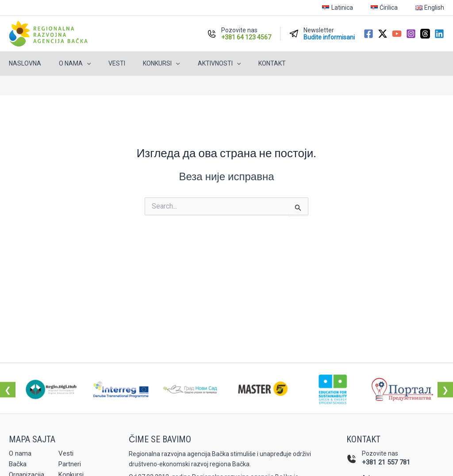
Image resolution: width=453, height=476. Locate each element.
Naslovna (22, 63)
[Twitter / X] (383, 34)
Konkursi (143, 64)
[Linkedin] (439, 34)
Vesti (104, 63)
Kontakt (243, 63)
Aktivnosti (195, 64)
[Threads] (425, 34)
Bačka (18, 465)
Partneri (71, 465)
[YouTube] (397, 34)
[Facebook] (369, 34)
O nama (67, 64)
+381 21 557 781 (386, 462)
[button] (79, 64)
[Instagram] (411, 34)
